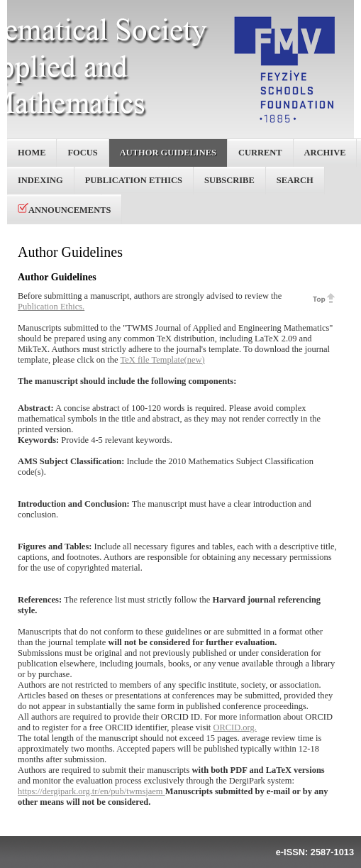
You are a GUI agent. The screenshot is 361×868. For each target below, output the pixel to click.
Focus (82, 153)
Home (32, 153)
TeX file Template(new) (163, 360)
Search (295, 180)
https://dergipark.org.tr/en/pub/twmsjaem (91, 791)
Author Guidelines (168, 153)
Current (260, 153)
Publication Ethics (134, 180)
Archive (325, 153)
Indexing (40, 180)
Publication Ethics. (51, 307)
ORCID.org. (234, 727)
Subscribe (229, 180)
